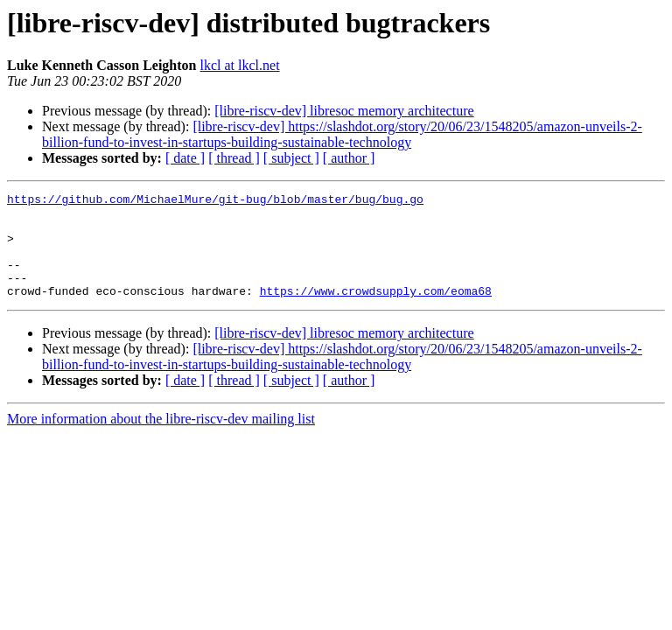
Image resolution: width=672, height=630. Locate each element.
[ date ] (185, 158)
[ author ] (349, 158)
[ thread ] (234, 158)
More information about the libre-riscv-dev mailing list (161, 440)
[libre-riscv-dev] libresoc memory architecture (344, 111)
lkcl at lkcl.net (240, 65)
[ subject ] (291, 158)
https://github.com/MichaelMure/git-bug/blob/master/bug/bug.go (215, 201)
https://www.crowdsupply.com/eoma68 (376, 311)
